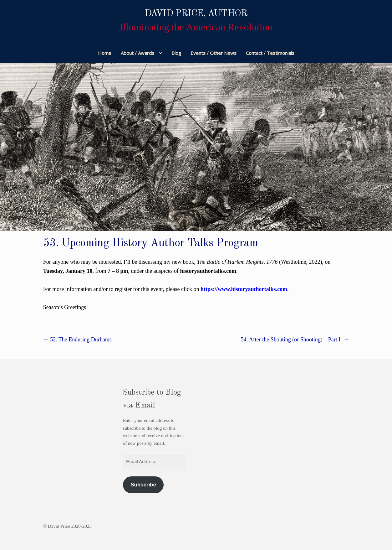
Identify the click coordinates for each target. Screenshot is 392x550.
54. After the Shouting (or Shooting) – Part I (295, 340)
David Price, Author (196, 13)
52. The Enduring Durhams (77, 340)
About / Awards (137, 53)
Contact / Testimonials (270, 53)
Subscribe (143, 485)
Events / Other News (214, 53)
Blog (176, 53)
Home (105, 53)
